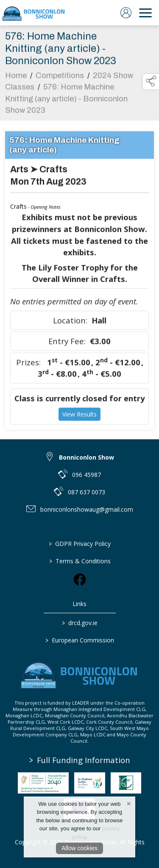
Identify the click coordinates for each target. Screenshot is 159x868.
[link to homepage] (34, 13)
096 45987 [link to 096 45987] (86, 475)
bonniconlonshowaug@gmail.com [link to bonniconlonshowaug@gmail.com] (87, 509)
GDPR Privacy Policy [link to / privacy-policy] (80, 544)
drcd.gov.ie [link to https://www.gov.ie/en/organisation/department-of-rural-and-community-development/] (80, 623)
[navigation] (145, 13)
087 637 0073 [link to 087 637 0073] (86, 492)
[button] (151, 82)
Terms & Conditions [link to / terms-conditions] (79, 561)
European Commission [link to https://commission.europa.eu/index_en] (80, 640)
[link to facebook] (80, 579)
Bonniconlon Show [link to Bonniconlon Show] (86, 457)
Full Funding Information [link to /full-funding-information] (80, 760)
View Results (79, 416)
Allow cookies (79, 848)
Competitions (60, 77)
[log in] (126, 13)
